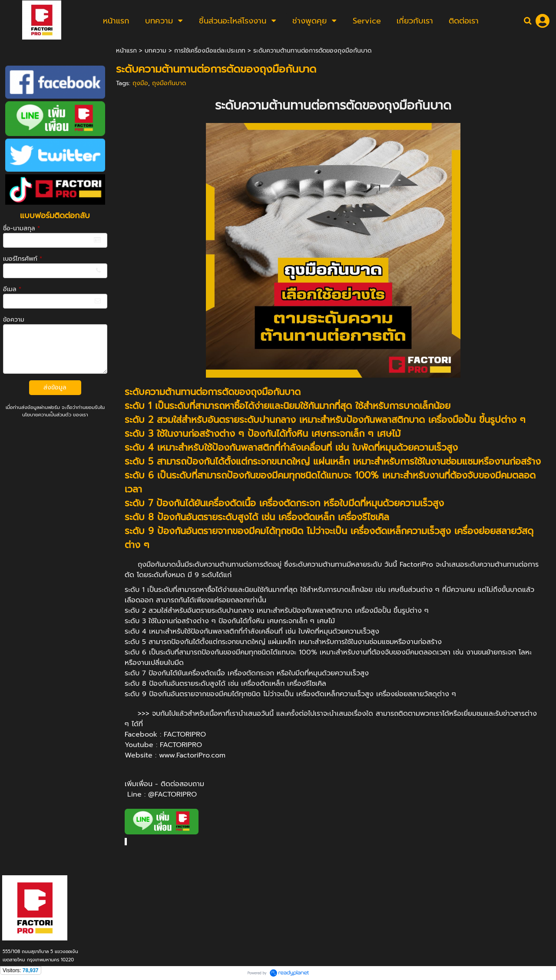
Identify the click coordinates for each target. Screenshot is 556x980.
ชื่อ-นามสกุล (22, 228)
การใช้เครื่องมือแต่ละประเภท (210, 51)
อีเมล (12, 289)
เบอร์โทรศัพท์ (23, 259)
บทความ (156, 51)
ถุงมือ (140, 83)
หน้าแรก (126, 51)
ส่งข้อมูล (55, 387)
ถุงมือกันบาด (169, 83)
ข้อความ (14, 320)
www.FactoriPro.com (192, 755)
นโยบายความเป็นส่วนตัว (47, 415)
